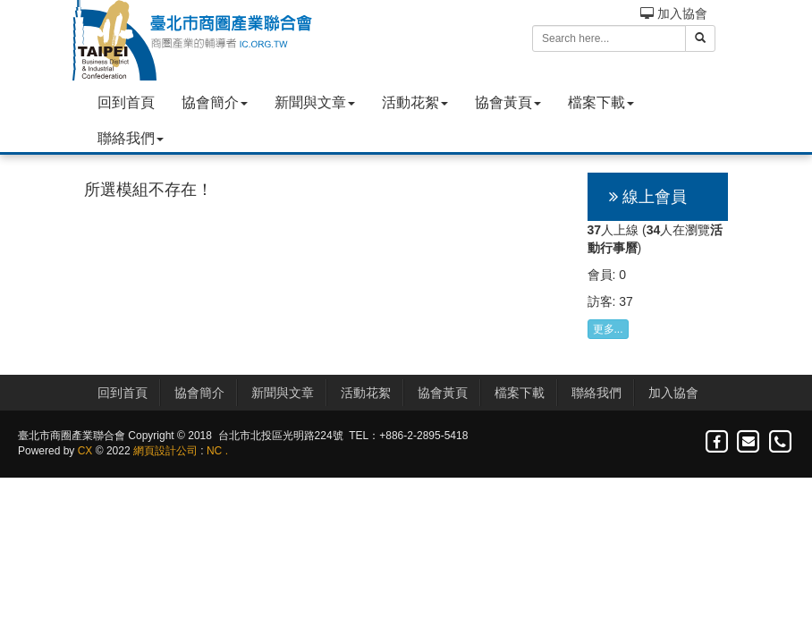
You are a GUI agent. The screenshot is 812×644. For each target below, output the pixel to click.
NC (214, 451)
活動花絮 (415, 102)
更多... (608, 329)
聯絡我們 (131, 138)
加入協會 (674, 13)
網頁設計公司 (165, 451)
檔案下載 (601, 102)
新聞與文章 (315, 102)
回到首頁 (126, 102)
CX (85, 451)
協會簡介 (215, 102)
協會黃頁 (508, 102)
